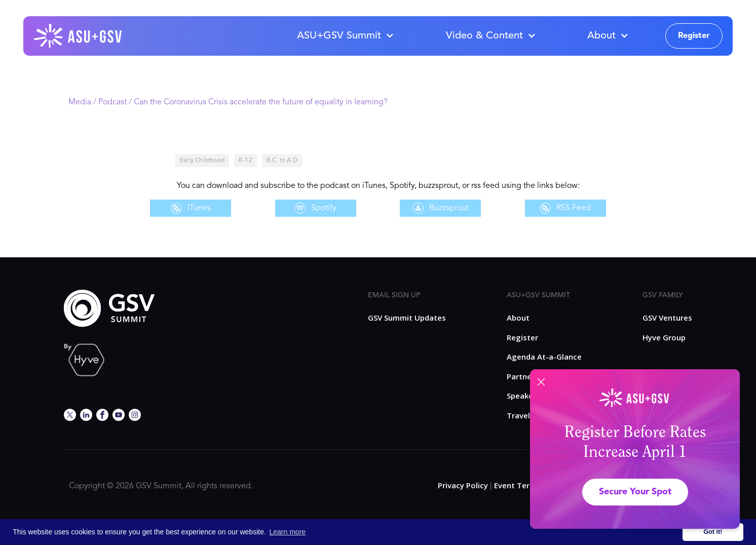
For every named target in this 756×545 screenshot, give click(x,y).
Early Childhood (202, 161)
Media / (83, 102)
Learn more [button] (288, 532)
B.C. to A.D (282, 161)
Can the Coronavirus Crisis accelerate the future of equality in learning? (261, 102)
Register (694, 36)
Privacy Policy (463, 485)
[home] (79, 36)
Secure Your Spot (635, 492)
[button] (345, 36)
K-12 (245, 161)
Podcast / (116, 102)
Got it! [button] (713, 532)
